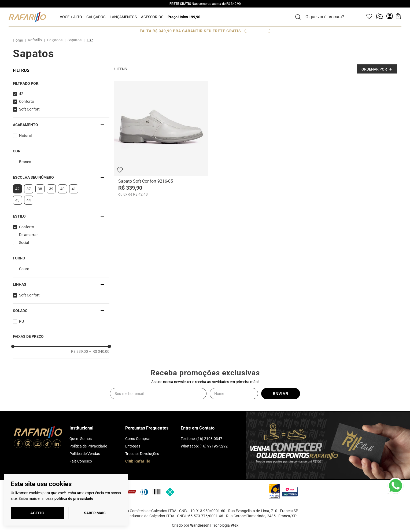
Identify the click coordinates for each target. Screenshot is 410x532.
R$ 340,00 (99, 351)
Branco (25, 162)
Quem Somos (81, 439)
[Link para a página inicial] (19, 40)
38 (40, 189)
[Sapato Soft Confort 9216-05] (161, 139)
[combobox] (333, 17)
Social (24, 243)
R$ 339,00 (80, 351)
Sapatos (75, 40)
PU (21, 321)
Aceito (37, 513)
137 (90, 40)
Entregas (133, 446)
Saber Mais (95, 513)
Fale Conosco (81, 461)
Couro (24, 269)
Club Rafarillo (138, 461)
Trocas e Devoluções (142, 454)
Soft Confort (29, 109)
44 (29, 200)
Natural (25, 135)
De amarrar (28, 235)
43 (17, 200)
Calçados (55, 40)
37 (29, 189)
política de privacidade (74, 498)
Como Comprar (138, 439)
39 (51, 189)
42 (21, 94)
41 (74, 189)
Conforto (27, 101)
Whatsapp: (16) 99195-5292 (204, 446)
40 (62, 189)
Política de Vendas (85, 454)
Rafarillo (35, 40)
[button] (61, 83)
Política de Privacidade (88, 446)
